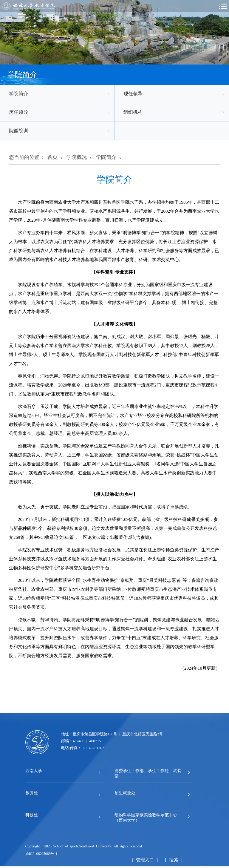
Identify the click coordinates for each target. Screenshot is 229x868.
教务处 (32, 792)
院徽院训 (18, 130)
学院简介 (18, 93)
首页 (52, 157)
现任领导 (133, 93)
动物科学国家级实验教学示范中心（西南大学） (146, 817)
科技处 (32, 815)
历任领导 (18, 112)
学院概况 (77, 157)
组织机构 (133, 112)
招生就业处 (125, 792)
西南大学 (34, 770)
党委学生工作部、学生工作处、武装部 (148, 773)
